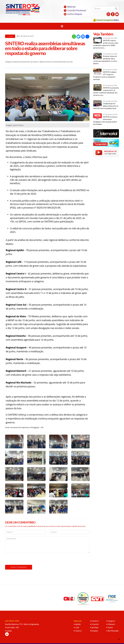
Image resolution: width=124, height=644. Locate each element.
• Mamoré (111, 624)
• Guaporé (111, 621)
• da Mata (94, 627)
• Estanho (94, 631)
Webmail (70, 7)
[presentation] (23, 559)
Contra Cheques (73, 14)
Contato (8, 631)
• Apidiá (77, 624)
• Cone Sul (94, 624)
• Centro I (78, 631)
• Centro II (94, 621)
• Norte (109, 627)
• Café (76, 627)
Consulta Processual (75, 10)
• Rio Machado (112, 631)
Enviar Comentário (19, 567)
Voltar (10, 36)
